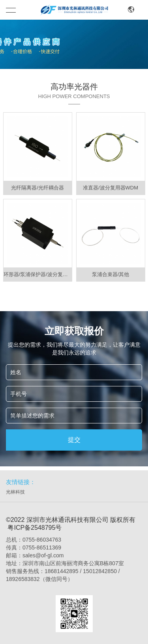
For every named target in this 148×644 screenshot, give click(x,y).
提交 (74, 440)
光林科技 (15, 492)
